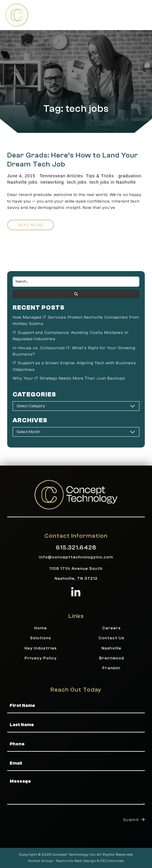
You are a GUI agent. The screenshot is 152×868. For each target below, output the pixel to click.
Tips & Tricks (100, 176)
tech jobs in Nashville (113, 182)
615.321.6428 (76, 547)
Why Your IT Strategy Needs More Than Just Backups (69, 378)
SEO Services (112, 861)
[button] (141, 15)
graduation (130, 176)
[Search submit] (76, 294)
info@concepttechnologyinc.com (76, 557)
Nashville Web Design (76, 861)
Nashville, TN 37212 (76, 578)
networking (52, 182)
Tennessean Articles (61, 176)
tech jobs (77, 182)
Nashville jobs (22, 182)
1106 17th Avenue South (76, 568)
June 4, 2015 (21, 176)
